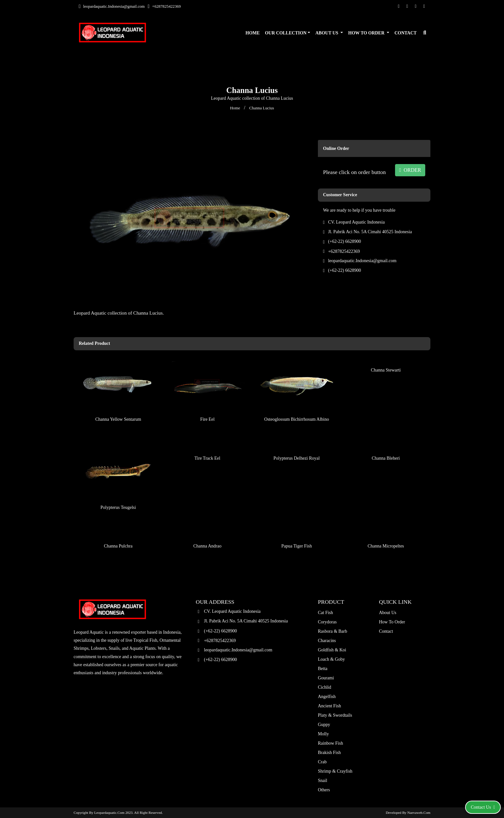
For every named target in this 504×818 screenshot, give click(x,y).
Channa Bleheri (386, 441)
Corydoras (327, 622)
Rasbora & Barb (333, 631)
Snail (323, 781)
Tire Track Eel (207, 441)
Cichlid (324, 687)
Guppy (324, 725)
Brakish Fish (329, 753)
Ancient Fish (329, 706)
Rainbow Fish (330, 743)
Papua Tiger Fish (297, 529)
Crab (322, 762)
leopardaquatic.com (109, 813)
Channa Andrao (207, 529)
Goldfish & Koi (332, 650)
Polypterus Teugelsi (118, 491)
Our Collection (286, 33)
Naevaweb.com (419, 813)
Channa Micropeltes (386, 529)
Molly (323, 734)
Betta (323, 669)
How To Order (367, 33)
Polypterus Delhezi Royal (297, 441)
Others (324, 790)
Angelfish (327, 697)
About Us (327, 33)
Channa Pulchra (118, 529)
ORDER (410, 170)
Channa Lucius (261, 108)
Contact (405, 33)
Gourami (326, 678)
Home (253, 33)
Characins (327, 641)
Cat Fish (325, 613)
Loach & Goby (331, 659)
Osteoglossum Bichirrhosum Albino (297, 403)
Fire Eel (207, 403)
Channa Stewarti (386, 353)
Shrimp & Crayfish (335, 771)
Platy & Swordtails (335, 715)
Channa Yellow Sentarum (118, 403)
